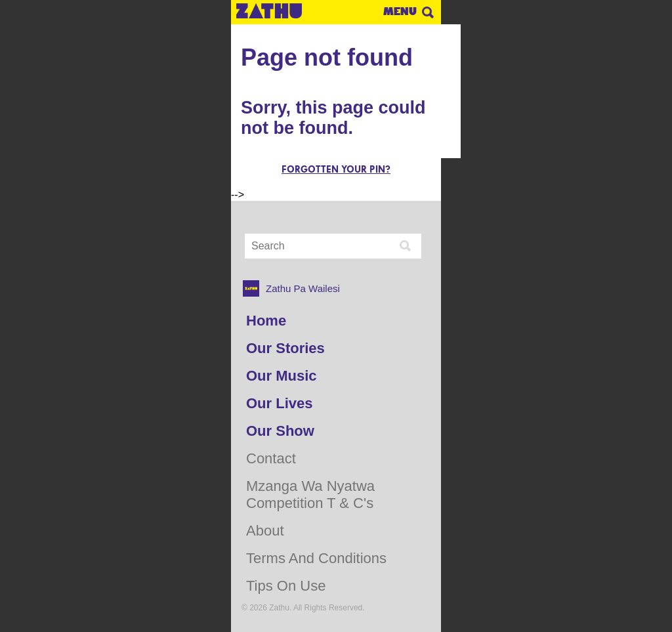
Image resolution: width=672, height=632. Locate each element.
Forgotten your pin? (336, 170)
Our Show (280, 431)
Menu (400, 11)
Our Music (282, 376)
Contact (271, 458)
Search (428, 12)
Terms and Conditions (316, 558)
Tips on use (286, 586)
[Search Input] (320, 246)
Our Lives (279, 403)
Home (266, 321)
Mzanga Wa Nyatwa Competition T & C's (310, 495)
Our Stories (285, 348)
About (265, 531)
